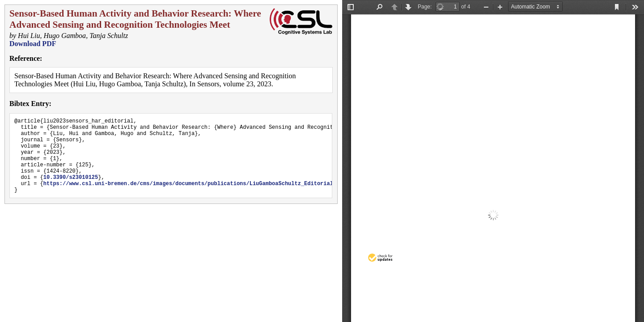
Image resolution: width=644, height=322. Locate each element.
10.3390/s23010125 (71, 190)
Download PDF (33, 44)
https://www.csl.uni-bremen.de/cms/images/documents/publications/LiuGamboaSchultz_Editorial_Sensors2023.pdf (214, 198)
